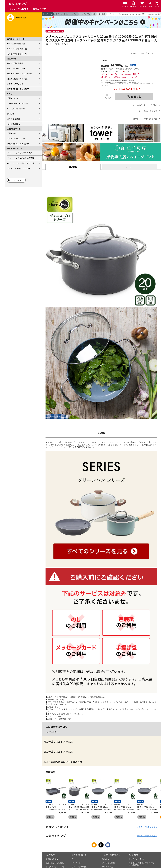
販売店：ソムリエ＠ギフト (142, 53)
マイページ (76, 863)
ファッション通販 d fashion (18, 168)
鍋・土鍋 (102, 14)
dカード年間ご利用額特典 (18, 103)
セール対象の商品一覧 (16, 44)
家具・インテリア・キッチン (66, 14)
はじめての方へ (13, 124)
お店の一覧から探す (15, 63)
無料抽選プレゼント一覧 (17, 54)
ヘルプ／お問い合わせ (16, 109)
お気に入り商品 (52, 859)
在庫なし (50, 817)
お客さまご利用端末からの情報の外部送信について (141, 864)
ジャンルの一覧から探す (17, 68)
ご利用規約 (12, 133)
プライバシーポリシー (16, 138)
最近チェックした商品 (55, 863)
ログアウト (16, 180)
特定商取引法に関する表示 (18, 144)
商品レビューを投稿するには (145, 119)
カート (75, 859)
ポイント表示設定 (79, 867)
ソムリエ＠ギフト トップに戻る (144, 105)
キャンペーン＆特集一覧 (17, 49)
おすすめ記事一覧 (79, 855)
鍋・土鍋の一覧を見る (148, 111)
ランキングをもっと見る (147, 827)
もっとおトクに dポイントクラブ (21, 163)
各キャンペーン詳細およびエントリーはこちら (121, 77)
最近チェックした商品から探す (20, 73)
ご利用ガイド (12, 98)
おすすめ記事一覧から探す (18, 89)
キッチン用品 (85, 14)
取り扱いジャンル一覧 (55, 867)
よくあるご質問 (13, 119)
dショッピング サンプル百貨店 (20, 153)
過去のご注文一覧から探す (18, 79)
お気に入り (107, 98)
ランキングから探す (15, 84)
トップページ (48, 14)
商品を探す (50, 855)
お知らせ (11, 114)
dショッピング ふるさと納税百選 (21, 158)
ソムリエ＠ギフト (53, 732)
